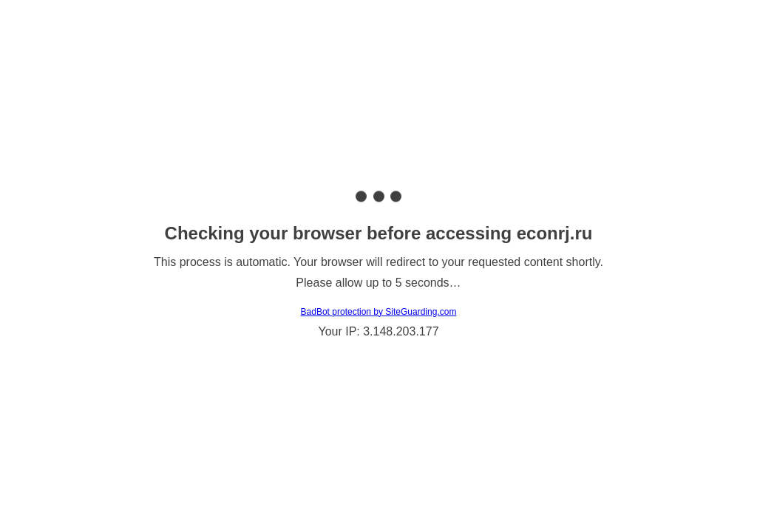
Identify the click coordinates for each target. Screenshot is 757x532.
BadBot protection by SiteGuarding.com (379, 312)
